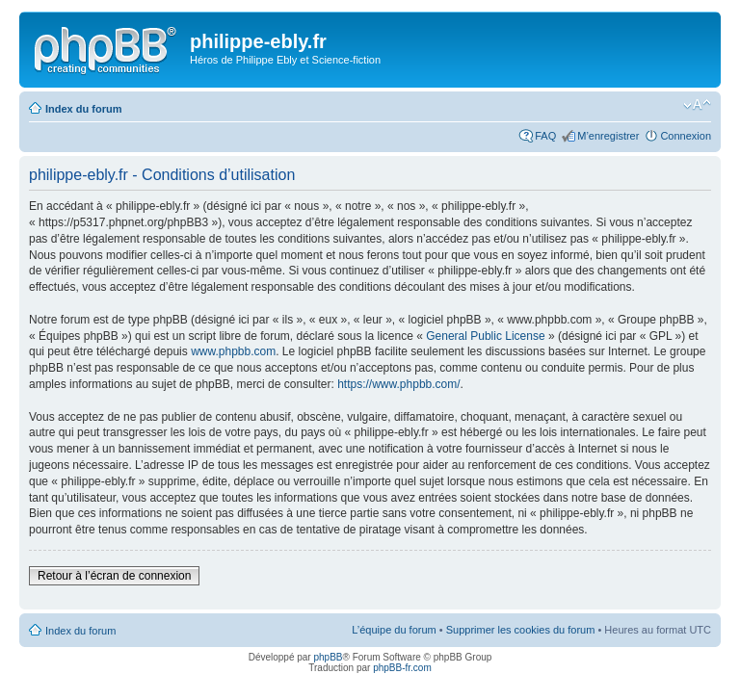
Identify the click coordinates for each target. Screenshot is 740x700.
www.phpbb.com (233, 351)
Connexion (686, 136)
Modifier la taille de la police (697, 105)
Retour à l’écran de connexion (114, 576)
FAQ (545, 136)
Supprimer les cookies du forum (521, 630)
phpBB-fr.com (402, 668)
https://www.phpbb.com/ (398, 384)
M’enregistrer (608, 136)
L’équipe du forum (394, 630)
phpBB (328, 657)
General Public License (485, 336)
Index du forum (83, 109)
